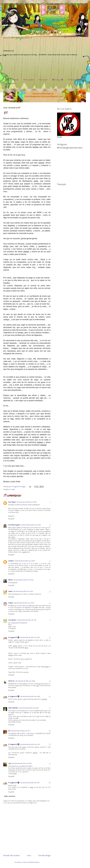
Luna (10, 763)
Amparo (11, 603)
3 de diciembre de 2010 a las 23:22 (24, 603)
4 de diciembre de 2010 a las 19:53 (30, 697)
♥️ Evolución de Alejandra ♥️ (75, 80)
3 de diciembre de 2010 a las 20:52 (25, 561)
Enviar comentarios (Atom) (31, 862)
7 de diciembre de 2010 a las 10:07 (30, 783)
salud (13, 490)
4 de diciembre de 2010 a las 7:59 (30, 638)
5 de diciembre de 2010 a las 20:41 (30, 744)
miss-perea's (12, 620)
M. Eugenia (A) (16, 487)
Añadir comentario (10, 796)
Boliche (10, 580)
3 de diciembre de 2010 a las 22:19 (23, 580)
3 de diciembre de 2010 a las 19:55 (26, 502)
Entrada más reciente (11, 856)
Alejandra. (16, 80)
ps (10, 490)
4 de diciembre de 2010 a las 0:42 (26, 620)
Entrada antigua (44, 856)
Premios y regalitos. (29, 80)
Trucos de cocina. (43, 80)
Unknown (11, 561)
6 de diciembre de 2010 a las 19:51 (22, 763)
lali (9, 731)
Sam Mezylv (12, 502)
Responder (11, 519)
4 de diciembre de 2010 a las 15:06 (25, 681)
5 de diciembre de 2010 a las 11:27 (20, 731)
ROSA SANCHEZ (13, 708)
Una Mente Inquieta (14, 525)
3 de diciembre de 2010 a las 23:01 (23, 591)
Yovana (10, 591)
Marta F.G (11, 681)
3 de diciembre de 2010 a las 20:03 (31, 525)
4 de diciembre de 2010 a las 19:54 (29, 708)
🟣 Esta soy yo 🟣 (58, 80)
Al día (7, 80)
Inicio (29, 856)
